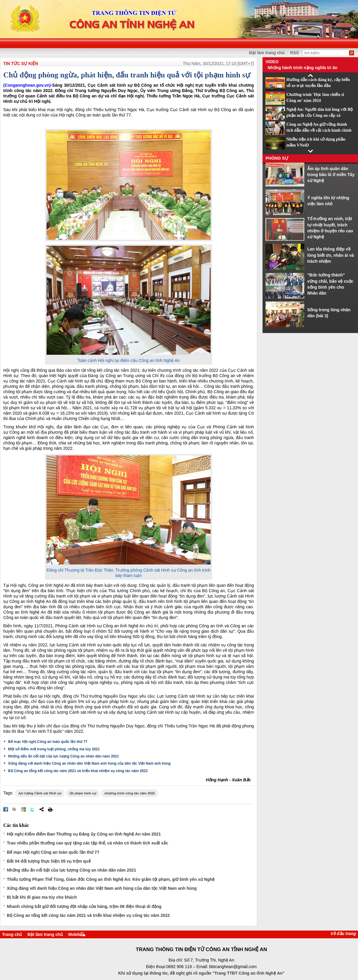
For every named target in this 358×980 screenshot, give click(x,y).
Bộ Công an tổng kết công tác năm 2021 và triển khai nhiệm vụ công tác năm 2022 (78, 771)
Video (272, 62)
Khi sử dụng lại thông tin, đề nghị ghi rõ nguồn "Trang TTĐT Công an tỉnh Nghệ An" (201, 973)
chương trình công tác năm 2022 (130, 793)
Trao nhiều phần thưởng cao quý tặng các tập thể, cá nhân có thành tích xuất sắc (88, 843)
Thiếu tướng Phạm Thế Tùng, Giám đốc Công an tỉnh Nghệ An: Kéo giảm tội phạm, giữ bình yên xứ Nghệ (111, 879)
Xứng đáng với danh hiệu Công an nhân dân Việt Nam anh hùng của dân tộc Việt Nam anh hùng (89, 763)
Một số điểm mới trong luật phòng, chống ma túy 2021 (54, 749)
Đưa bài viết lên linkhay (15, 809)
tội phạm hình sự (83, 793)
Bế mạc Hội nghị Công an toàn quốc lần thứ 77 (48, 742)
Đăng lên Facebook (6, 809)
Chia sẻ (41, 809)
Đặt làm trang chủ (267, 53)
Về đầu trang (343, 934)
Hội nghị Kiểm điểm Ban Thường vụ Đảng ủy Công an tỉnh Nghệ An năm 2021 (84, 834)
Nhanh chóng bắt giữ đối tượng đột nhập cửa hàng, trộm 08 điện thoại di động (84, 906)
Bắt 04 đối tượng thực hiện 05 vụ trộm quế (49, 861)
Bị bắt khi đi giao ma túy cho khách (42, 897)
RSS (295, 53)
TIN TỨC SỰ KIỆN (21, 63)
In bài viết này (50, 809)
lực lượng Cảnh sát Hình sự (40, 793)
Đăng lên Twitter (33, 809)
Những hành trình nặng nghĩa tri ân (303, 68)
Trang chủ (12, 934)
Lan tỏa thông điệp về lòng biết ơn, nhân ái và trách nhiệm (331, 255)
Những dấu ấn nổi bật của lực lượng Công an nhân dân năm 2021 (63, 756)
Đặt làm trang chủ (45, 934)
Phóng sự (277, 158)
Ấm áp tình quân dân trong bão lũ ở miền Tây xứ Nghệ (331, 175)
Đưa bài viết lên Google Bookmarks (24, 809)
